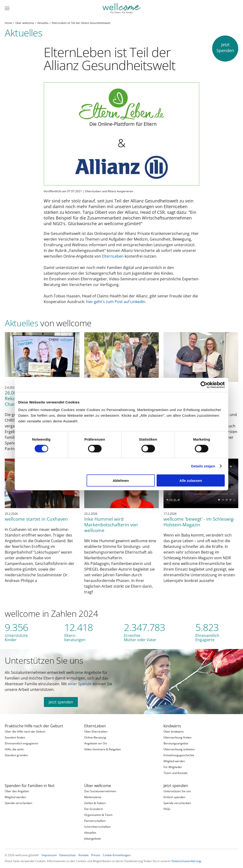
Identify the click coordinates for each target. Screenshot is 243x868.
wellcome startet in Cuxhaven (36, 519)
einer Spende (80, 684)
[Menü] (7, 8)
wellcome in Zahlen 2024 (51, 613)
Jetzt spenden (61, 702)
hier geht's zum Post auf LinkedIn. (116, 302)
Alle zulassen (191, 480)
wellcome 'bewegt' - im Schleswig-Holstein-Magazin (199, 522)
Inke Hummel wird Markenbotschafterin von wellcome (111, 525)
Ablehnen (121, 480)
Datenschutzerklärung (186, 861)
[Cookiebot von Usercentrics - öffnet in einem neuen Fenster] (204, 385)
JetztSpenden (225, 47)
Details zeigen (203, 466)
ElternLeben (113, 256)
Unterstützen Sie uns (44, 660)
